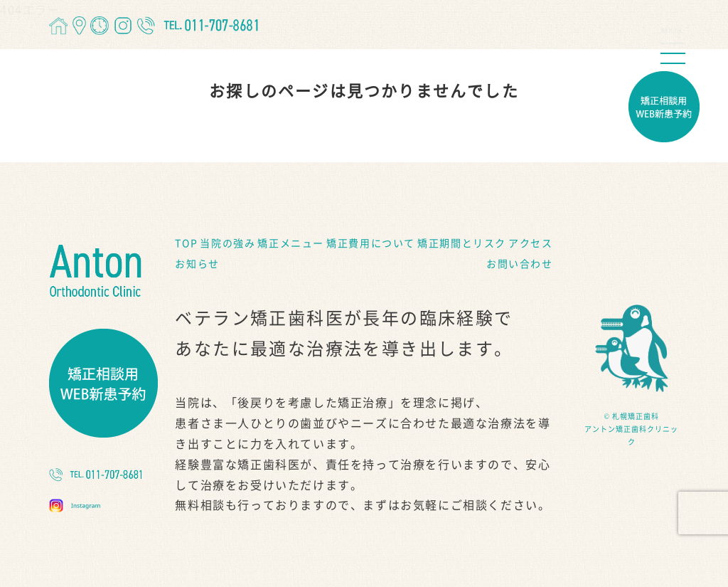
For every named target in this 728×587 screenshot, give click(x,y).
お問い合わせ (520, 264)
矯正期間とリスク (462, 243)
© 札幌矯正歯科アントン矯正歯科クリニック (631, 429)
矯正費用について (371, 243)
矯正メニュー (291, 243)
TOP (186, 243)
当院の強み (227, 243)
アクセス (530, 243)
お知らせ (197, 264)
